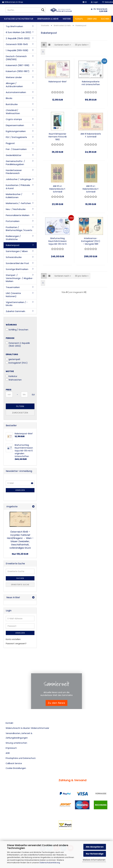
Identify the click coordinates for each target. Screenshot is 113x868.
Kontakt (9, 723)
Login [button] (94, 2)
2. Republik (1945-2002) (18, 38)
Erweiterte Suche (20, 585)
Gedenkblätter (14, 155)
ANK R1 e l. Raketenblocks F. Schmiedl (91, 189)
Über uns (92, 19)
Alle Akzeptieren (95, 847)
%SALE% (79, 19)
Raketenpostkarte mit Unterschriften (91, 83)
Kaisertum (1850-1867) (18, 71)
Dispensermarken (15, 125)
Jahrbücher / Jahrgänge (19, 179)
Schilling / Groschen (17, 330)
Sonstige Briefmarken (17, 269)
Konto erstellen (13, 639)
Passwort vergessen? (16, 644)
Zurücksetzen (20, 413)
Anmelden (20, 490)
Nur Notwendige (95, 854)
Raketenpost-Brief (58, 82)
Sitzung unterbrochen (16, 743)
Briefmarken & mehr (48, 19)
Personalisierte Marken (18, 215)
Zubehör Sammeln (15, 311)
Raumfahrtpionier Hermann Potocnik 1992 (58, 137)
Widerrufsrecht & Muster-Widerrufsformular (27, 728)
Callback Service (14, 763)
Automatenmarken (16, 92)
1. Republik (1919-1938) (17, 50)
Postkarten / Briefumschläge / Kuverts (19, 229)
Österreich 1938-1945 (17, 44)
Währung (11, 325)
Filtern (20, 406)
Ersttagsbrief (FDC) (17, 363)
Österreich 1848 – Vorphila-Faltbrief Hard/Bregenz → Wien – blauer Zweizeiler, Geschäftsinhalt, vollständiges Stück (20, 540)
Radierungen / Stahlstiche (13, 238)
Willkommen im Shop (13, 2)
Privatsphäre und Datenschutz (21, 758)
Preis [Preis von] (9, 390)
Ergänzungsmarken (16, 131)
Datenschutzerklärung (50, 863)
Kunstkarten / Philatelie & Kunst (18, 187)
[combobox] (63, 45)
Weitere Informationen (94, 860)
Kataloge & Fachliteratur (19, 19)
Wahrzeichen (14, 380)
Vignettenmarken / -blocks (17, 304)
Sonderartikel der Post (17, 263)
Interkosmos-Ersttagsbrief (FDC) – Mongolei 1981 (91, 241)
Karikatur (12, 376)
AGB (8, 753)
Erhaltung (12, 354)
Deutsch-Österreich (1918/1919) (16, 58)
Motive (10, 371)
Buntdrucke (12, 104)
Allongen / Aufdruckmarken (14, 85)
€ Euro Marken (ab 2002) (19, 32)
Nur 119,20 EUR (20, 554)
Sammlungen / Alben (17, 251)
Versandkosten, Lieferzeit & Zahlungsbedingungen (19, 736)
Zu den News (56, 703)
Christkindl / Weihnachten (13, 112)
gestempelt (13, 359)
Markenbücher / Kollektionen (14, 196)
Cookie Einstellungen (16, 768)
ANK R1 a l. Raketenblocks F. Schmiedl (58, 189)
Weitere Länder (14, 77)
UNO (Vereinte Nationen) (13, 295)
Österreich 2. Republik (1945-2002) (18, 344)
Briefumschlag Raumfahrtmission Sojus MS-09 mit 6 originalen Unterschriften (58, 241)
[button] (85, 2)
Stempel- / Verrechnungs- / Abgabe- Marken (19, 278)
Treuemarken (13, 287)
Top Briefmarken (14, 26)
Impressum (11, 748)
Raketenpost (13, 245)
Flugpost (10, 143)
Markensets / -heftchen (18, 203)
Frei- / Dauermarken (16, 149)
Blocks (9, 98)
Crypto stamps (14, 119)
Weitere (67, 19)
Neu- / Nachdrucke (16, 209)
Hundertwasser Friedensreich (14, 172)
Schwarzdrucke (14, 257)
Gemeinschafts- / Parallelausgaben (15, 163)
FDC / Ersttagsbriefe (16, 137)
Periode (10, 338)
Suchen (105, 19)
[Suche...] (43, 10)
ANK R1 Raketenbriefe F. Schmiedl (91, 135)
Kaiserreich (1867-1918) (18, 65)
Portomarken (13, 221)
